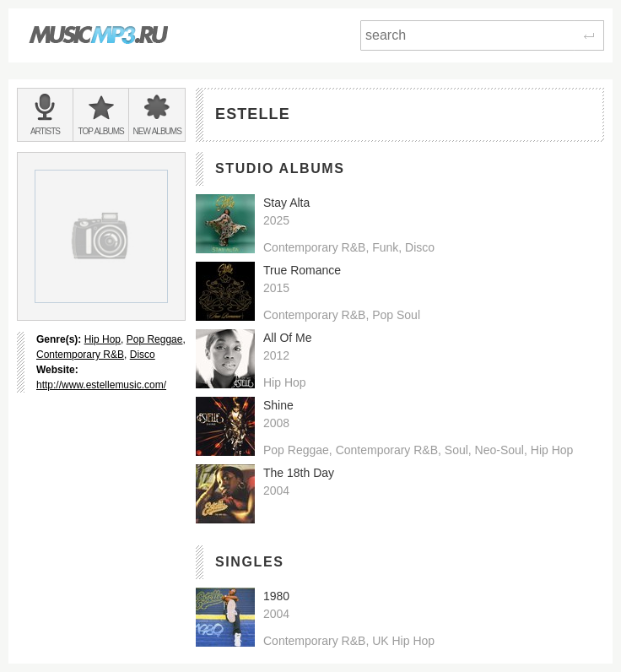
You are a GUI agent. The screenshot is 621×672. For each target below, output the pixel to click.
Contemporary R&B (80, 355)
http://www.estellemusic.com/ (101, 385)
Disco (143, 355)
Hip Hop (103, 339)
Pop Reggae (155, 339)
